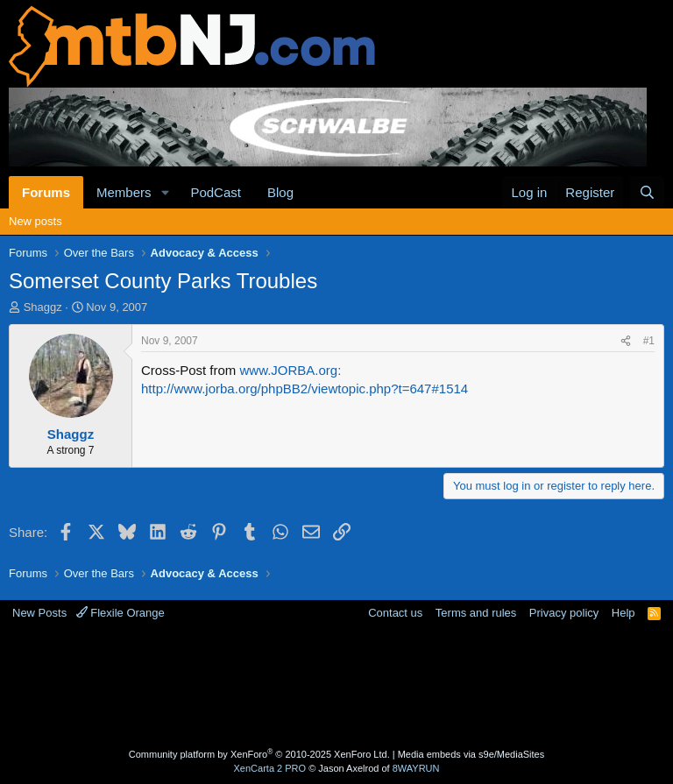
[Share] (626, 341)
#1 (649, 341)
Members (124, 192)
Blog (280, 192)
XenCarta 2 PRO (270, 768)
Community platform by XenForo (259, 754)
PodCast (216, 192)
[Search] (647, 192)
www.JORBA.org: (291, 370)
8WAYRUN (416, 768)
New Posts (39, 613)
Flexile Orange (120, 613)
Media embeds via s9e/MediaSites (471, 754)
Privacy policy (564, 613)
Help (623, 613)
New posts (35, 221)
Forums (46, 192)
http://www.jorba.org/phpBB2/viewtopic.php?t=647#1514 (305, 388)
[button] (165, 192)
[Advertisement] (336, 687)
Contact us (395, 613)
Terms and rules (476, 613)
